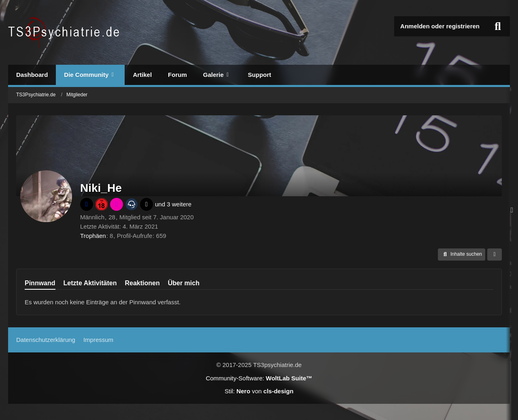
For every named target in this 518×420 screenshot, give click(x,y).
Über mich (184, 283)
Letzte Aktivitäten (90, 283)
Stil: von (259, 391)
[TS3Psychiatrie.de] (65, 32)
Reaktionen (142, 283)
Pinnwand (40, 283)
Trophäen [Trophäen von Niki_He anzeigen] (93, 236)
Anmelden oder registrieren (440, 26)
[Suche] (498, 26)
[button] (462, 255)
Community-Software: (259, 378)
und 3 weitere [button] (173, 204)
